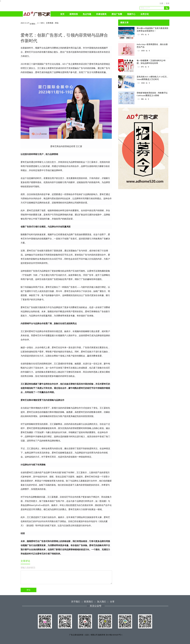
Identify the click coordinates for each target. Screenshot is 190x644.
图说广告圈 (117, 14)
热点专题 (87, 14)
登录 (168, 3)
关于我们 (76, 602)
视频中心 (131, 14)
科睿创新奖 (101, 14)
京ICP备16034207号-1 (114, 635)
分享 (112, 602)
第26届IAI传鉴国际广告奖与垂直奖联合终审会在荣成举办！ (153, 30)
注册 (161, 3)
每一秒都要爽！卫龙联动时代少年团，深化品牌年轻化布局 (151, 62)
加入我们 (102, 602)
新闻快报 (74, 14)
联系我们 (88, 602)
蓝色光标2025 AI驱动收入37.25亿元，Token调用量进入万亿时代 (153, 78)
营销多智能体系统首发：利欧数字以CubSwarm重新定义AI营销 (152, 94)
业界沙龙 (145, 14)
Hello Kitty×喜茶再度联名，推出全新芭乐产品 (152, 46)
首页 (62, 14)
